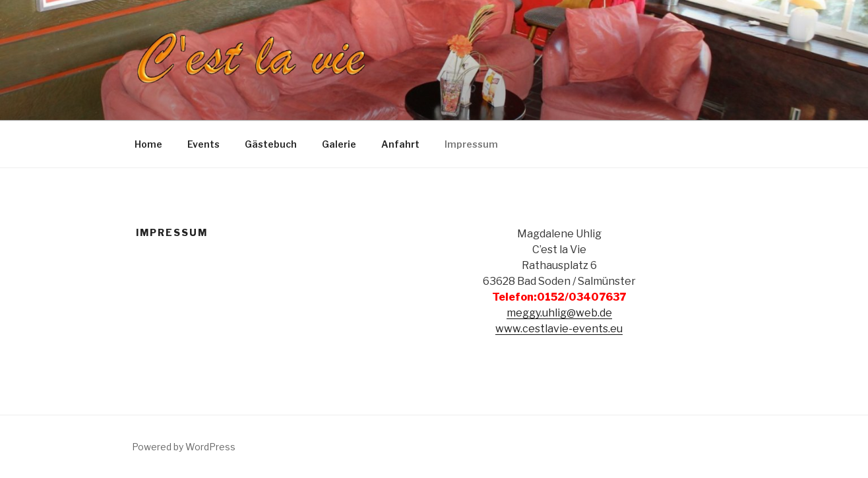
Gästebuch (271, 144)
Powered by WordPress (184, 447)
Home (148, 144)
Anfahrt (400, 144)
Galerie (339, 144)
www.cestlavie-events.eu (559, 329)
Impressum (471, 144)
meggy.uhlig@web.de (559, 313)
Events (203, 144)
